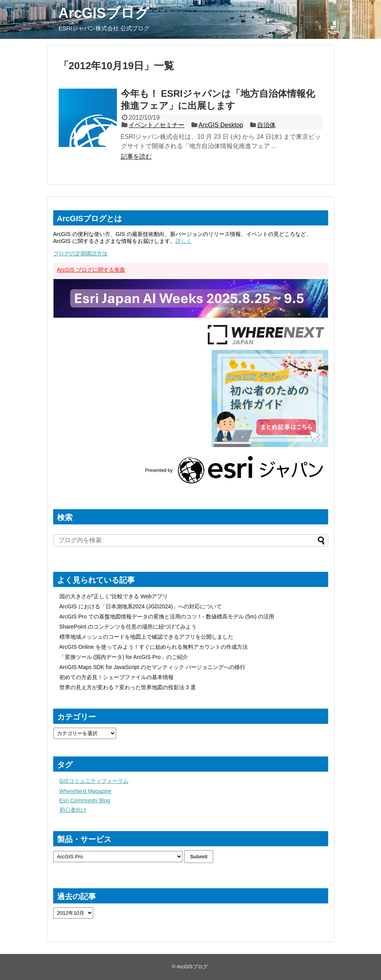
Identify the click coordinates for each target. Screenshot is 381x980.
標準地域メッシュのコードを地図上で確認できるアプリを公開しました (146, 637)
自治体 (266, 125)
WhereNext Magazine (86, 791)
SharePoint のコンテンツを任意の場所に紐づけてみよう (128, 627)
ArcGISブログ (104, 13)
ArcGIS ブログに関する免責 (91, 270)
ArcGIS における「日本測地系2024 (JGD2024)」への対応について (141, 606)
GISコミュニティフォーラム (94, 781)
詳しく (184, 241)
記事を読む (136, 156)
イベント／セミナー (157, 125)
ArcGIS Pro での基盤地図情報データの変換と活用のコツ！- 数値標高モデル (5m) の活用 (167, 617)
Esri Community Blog (85, 800)
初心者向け (73, 810)
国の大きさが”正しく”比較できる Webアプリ (114, 596)
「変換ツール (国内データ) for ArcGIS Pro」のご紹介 (124, 657)
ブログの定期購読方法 (80, 253)
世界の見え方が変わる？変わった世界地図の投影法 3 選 (128, 687)
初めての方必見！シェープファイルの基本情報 (117, 677)
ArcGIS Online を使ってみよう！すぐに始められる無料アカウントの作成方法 (154, 647)
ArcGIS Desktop (221, 125)
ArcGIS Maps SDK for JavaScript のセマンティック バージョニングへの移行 (152, 667)
